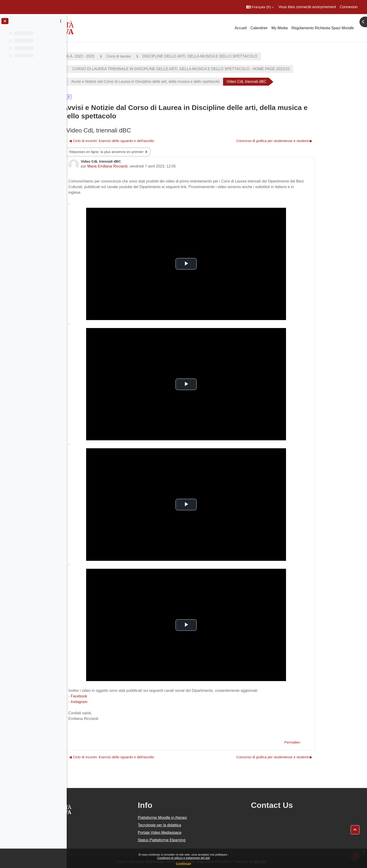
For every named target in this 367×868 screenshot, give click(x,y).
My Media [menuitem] (280, 28)
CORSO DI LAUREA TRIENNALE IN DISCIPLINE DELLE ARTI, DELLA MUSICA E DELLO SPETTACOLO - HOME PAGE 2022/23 (207, 69)
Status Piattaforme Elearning (196, 840)
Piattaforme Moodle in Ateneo (197, 818)
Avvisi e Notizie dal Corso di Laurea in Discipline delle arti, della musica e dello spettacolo (172, 82)
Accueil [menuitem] (241, 28)
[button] (260, 7)
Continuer (183, 864)
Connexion (349, 7)
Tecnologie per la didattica (194, 825)
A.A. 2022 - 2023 (106, 56)
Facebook (105, 696)
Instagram (105, 702)
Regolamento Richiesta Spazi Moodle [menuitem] (323, 28)
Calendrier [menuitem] (259, 28)
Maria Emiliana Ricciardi (133, 166)
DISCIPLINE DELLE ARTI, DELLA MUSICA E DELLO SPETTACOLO (226, 56)
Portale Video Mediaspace (194, 833)
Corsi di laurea (145, 56)
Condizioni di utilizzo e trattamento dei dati (184, 858)
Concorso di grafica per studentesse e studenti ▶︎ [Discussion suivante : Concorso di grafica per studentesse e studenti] (301, 141)
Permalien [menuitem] (318, 742)
